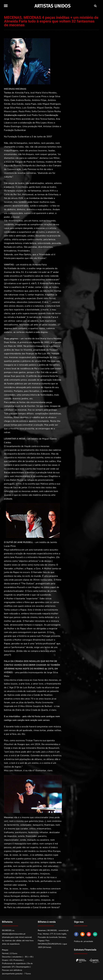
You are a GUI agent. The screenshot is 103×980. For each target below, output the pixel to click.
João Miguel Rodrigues (49, 104)
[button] (6, 6)
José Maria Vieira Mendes (44, 93)
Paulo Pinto (25, 111)
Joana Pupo (31, 104)
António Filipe (39, 100)
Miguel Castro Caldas (15, 96)
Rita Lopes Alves (44, 123)
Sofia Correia (38, 111)
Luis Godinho (29, 108)
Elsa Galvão (18, 104)
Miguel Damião (45, 108)
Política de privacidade (83, 941)
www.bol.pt (63, 930)
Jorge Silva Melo (12, 108)
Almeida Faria (22, 93)
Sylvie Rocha (54, 111)
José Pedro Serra (35, 115)
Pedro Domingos (13, 126)
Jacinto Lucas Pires (37, 96)
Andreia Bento (23, 100)
